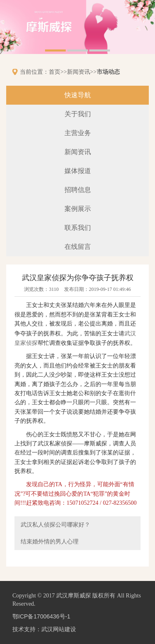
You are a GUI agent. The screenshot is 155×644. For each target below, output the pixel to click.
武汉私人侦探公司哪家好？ (55, 525)
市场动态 (108, 72)
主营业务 (78, 133)
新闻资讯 (79, 72)
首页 (55, 72)
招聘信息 (78, 190)
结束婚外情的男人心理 (50, 541)
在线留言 (78, 247)
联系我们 (78, 228)
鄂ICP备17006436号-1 (41, 616)
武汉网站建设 (59, 629)
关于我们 (78, 114)
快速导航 (78, 95)
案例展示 (78, 209)
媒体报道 (78, 171)
